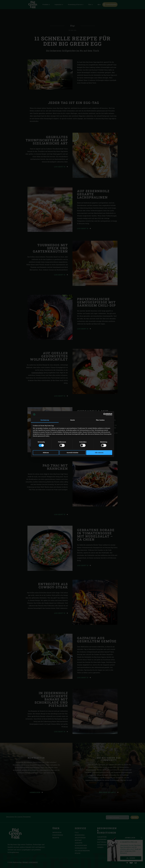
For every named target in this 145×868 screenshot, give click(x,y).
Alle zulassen (99, 453)
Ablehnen (46, 453)
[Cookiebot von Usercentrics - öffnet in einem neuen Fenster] (104, 414)
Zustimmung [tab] (45, 420)
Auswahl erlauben (72, 453)
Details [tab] (73, 420)
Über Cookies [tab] (100, 420)
